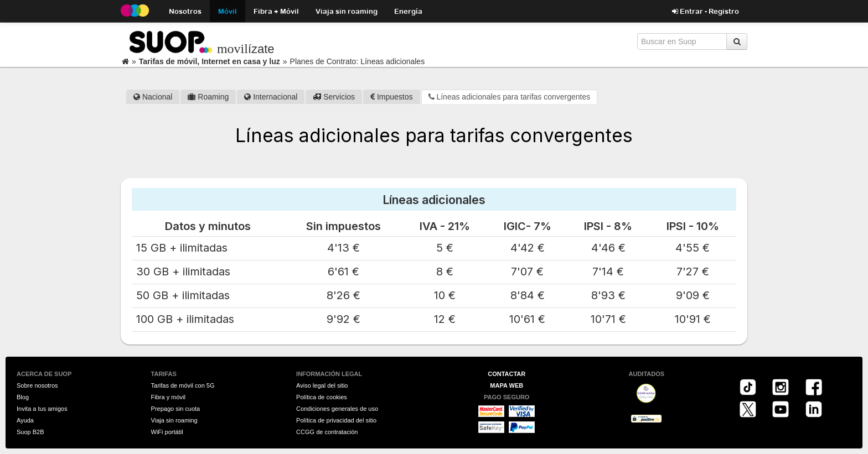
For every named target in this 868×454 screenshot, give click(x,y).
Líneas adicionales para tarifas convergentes (510, 97)
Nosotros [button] (185, 11)
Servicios (334, 97)
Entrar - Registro (706, 11)
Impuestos (391, 97)
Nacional (153, 97)
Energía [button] (408, 11)
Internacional (271, 97)
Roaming (208, 97)
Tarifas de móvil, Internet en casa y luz (210, 61)
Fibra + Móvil (276, 11)
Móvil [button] (228, 11)
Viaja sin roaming (347, 11)
